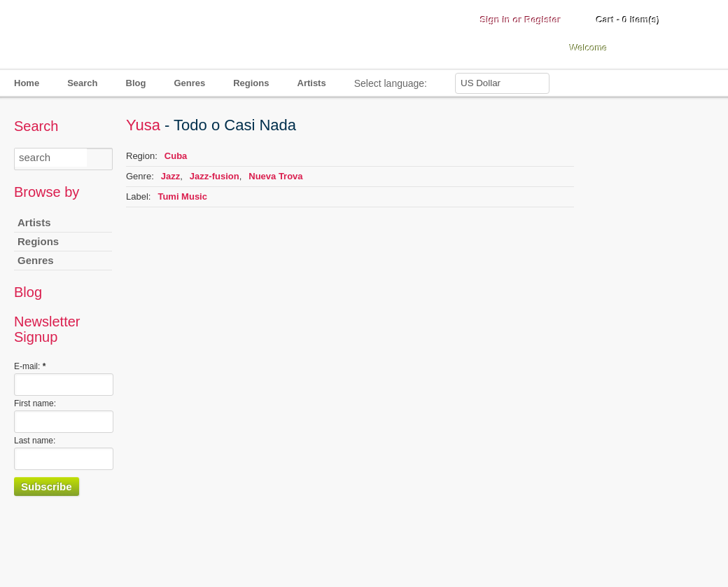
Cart (628, 20)
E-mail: (30, 366)
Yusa (143, 125)
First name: (35, 403)
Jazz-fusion (215, 176)
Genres (189, 83)
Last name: (35, 441)
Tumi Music (182, 196)
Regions (251, 83)
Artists (312, 83)
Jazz (170, 176)
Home (27, 83)
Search (82, 83)
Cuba (176, 156)
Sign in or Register (521, 20)
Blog (136, 83)
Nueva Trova (275, 176)
